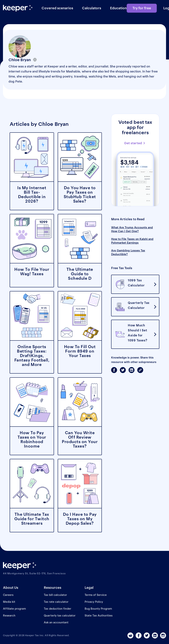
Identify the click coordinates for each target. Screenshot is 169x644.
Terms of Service (96, 595)
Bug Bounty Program (98, 609)
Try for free (142, 8)
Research (9, 615)
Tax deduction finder (58, 609)
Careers (8, 595)
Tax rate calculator (56, 602)
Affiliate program (14, 609)
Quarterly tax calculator (60, 615)
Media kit (9, 602)
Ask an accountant (56, 622)
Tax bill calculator (55, 595)
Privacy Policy (94, 602)
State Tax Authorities (99, 615)
